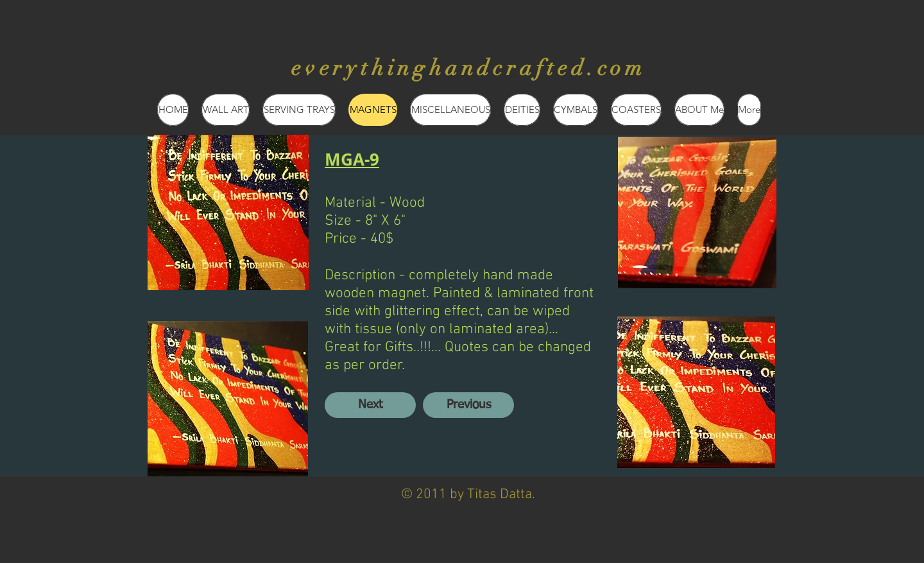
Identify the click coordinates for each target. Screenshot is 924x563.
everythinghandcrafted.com (469, 68)
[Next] (370, 405)
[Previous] (468, 405)
